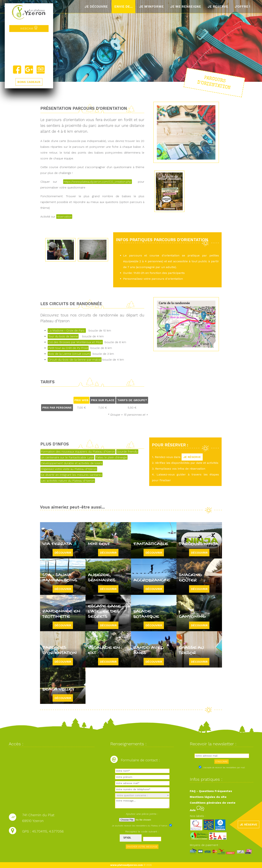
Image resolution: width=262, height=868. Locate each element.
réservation (64, 217)
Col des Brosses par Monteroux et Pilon (75, 342)
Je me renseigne (186, 7)
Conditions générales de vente (213, 803)
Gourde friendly (127, 452)
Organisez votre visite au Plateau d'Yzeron (69, 469)
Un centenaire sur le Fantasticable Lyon (67, 457)
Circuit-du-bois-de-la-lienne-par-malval (75, 360)
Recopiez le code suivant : (142, 831)
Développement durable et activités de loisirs (72, 463)
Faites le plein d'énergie (111, 457)
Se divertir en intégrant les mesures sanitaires (71, 475)
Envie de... (123, 7)
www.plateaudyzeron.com (127, 865)
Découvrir (63, 553)
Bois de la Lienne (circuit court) (69, 354)
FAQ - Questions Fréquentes (211, 791)
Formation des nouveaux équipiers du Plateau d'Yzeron (78, 452)
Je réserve (218, 7)
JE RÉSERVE (192, 457)
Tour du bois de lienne (63, 336)
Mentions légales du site (208, 797)
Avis (197, 810)
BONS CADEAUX (29, 82)
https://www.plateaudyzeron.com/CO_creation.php (98, 182)
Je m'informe (151, 7)
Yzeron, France (29, 49)
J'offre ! (242, 7)
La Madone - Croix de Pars (67, 330)
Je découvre (96, 7)
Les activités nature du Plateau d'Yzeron (68, 481)
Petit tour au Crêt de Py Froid (68, 348)
